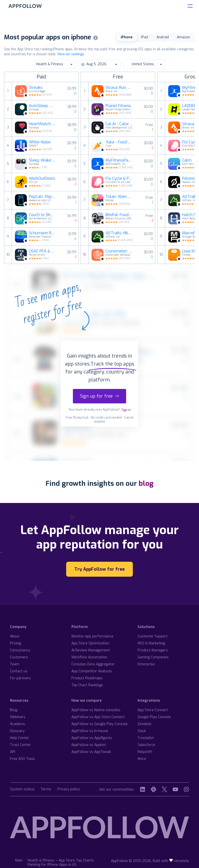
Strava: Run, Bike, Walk (119, 88)
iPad (145, 37)
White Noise (40, 142)
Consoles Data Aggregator (93, 664)
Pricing (15, 643)
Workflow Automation (89, 657)
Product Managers (153, 650)
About (15, 636)
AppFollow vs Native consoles (96, 710)
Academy (18, 724)
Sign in (126, 410)
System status (22, 789)
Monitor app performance (92, 636)
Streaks (36, 88)
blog (146, 483)
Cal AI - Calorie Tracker (119, 124)
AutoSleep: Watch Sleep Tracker (43, 106)
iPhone (127, 37)
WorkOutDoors (42, 179)
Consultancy (20, 650)
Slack (142, 731)
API (13, 752)
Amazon (183, 37)
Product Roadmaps (87, 678)
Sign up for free (99, 396)
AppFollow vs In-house (90, 731)
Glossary (17, 731)
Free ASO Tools (23, 759)
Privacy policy (69, 789)
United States (144, 64)
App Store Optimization (90, 643)
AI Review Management (91, 650)
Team (15, 664)
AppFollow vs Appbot (89, 745)
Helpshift (145, 752)
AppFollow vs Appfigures (92, 738)
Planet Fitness (118, 106)
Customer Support (153, 636)
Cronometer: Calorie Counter (119, 251)
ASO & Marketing (151, 643)
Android (163, 37)
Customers (19, 657)
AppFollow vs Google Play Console (99, 724)
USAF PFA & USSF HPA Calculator (43, 251)
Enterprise (146, 664)
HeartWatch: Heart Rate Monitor (43, 124)
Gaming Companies (153, 657)
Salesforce (146, 745)
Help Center (20, 738)
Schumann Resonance (43, 233)
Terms (46, 789)
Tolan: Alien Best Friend (119, 197)
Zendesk (145, 724)
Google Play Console (154, 717)
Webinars (18, 717)
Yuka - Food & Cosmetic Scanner (119, 142)
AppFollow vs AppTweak (91, 752)
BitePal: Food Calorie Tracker (119, 215)
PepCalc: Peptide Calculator (43, 197)
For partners (20, 678)
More (142, 759)
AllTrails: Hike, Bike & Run (119, 233)
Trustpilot (146, 738)
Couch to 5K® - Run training (43, 215)
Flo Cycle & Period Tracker (119, 179)
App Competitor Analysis (92, 671)
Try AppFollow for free (99, 569)
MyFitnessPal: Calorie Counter (119, 160)
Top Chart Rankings (87, 685)
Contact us (19, 671)
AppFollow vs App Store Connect (98, 717)
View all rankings (71, 54)
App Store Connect (153, 710)
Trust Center (21, 745)
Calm (187, 160)
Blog (14, 710)
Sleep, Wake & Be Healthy (43, 160)
